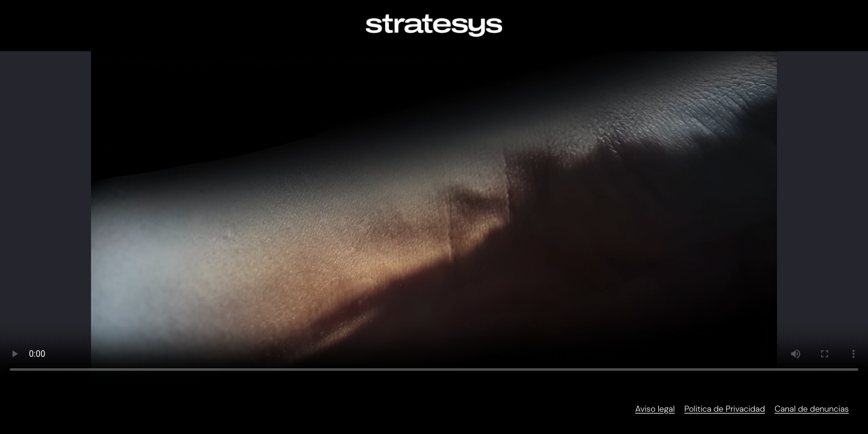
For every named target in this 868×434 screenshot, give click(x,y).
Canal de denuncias (812, 409)
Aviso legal (655, 409)
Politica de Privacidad (725, 409)
